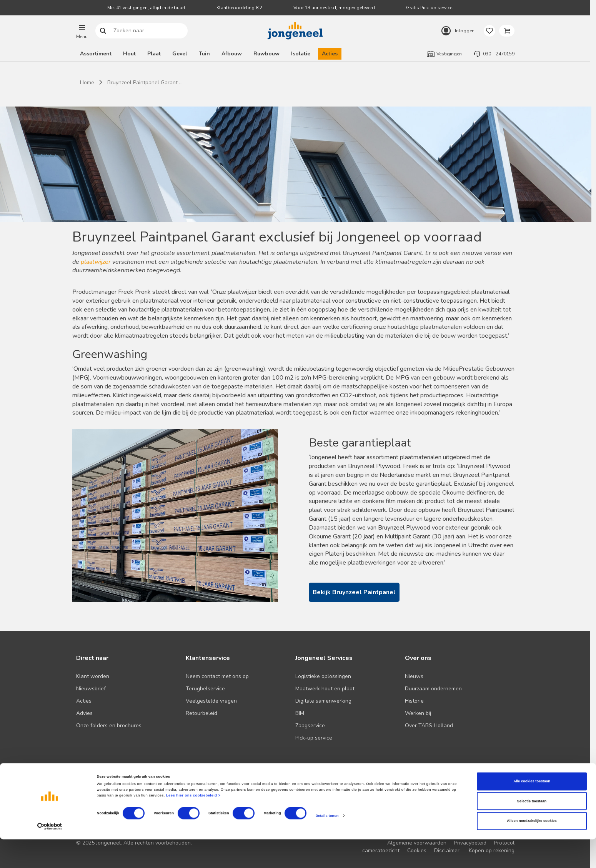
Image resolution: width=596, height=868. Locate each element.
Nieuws (414, 676)
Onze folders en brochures (109, 726)
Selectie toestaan (532, 830)
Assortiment (96, 54)
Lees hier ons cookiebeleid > (193, 825)
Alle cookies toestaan (532, 810)
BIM (300, 713)
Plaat (154, 54)
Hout (129, 54)
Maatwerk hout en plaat (325, 689)
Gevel (180, 54)
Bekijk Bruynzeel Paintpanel (354, 592)
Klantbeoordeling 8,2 (239, 8)
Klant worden (93, 676)
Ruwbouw (266, 54)
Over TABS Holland (429, 726)
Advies (84, 713)
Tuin (204, 54)
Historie (414, 701)
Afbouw (232, 54)
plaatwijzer (97, 262)
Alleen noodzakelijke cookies (532, 850)
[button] (82, 31)
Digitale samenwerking (323, 701)
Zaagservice (310, 726)
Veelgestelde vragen (211, 701)
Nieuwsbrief (91, 689)
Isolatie (301, 54)
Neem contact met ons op (217, 676)
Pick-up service (314, 738)
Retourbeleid (201, 713)
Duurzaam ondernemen (433, 689)
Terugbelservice (205, 689)
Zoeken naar (103, 31)
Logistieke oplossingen (323, 676)
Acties (330, 54)
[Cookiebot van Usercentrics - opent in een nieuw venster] (50, 855)
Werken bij (418, 713)
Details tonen (327, 845)
